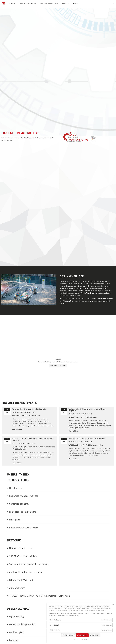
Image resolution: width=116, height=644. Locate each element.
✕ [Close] (113, 605)
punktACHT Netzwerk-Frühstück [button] (26, 572)
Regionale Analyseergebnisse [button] (24, 496)
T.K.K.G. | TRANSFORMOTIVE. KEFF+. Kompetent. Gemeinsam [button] (40, 596)
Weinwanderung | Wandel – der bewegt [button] (29, 564)
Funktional (57, 620)
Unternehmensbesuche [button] (21, 548)
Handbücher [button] (16, 488)
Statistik (57, 625)
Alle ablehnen (95, 635)
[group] (58, 488)
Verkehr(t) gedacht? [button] (19, 504)
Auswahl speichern (68, 635)
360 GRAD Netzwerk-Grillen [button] (23, 556)
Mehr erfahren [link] (17, 429)
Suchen (114, 4)
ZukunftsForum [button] (17, 588)
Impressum (85, 639)
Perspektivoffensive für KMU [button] (24, 528)
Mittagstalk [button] (15, 520)
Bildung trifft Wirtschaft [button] (21, 580)
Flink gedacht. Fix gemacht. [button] (23, 512)
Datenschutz (77, 639)
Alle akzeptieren (82, 635)
